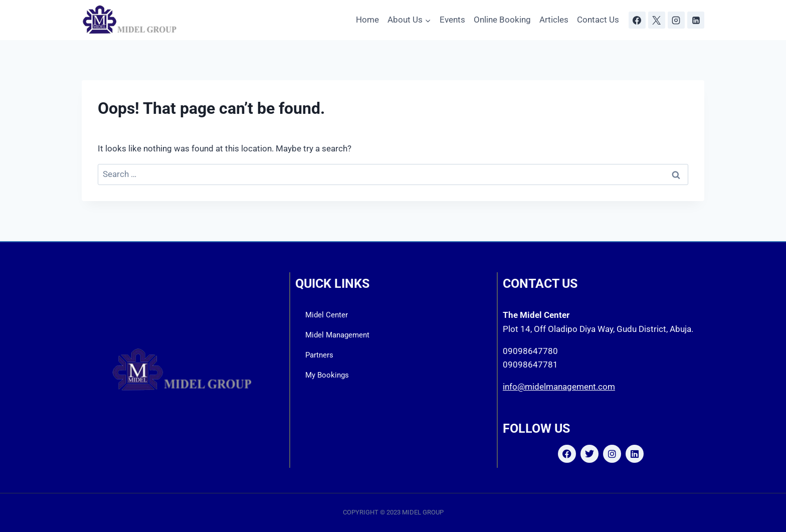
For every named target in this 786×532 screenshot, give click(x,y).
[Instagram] (676, 20)
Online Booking (502, 20)
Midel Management (337, 335)
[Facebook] (637, 20)
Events (452, 20)
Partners (319, 355)
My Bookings (327, 375)
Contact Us (598, 20)
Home (367, 20)
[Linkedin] (696, 20)
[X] (657, 20)
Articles (554, 20)
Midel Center (327, 315)
